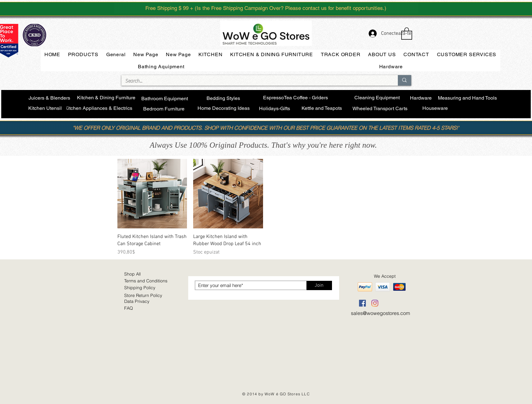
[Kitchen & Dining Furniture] (106, 98)
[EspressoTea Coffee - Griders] (296, 98)
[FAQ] (147, 308)
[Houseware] (435, 109)
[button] (407, 33)
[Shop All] (147, 274)
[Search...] (255, 81)
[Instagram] (375, 303)
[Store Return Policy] (151, 296)
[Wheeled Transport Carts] (380, 109)
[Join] (319, 285)
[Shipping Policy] (147, 288)
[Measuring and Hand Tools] (467, 98)
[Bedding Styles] (223, 99)
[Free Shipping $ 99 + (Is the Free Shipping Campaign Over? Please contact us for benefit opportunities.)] (266, 8)
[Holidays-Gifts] (275, 109)
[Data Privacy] (147, 302)
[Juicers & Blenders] (50, 98)
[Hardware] (421, 98)
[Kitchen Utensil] (45, 108)
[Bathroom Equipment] (165, 99)
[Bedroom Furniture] (164, 109)
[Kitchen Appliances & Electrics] (98, 108)
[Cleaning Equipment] (377, 98)
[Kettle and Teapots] (322, 108)
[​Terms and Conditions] (148, 281)
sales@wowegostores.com (380, 313)
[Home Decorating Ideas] (224, 109)
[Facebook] (362, 303)
